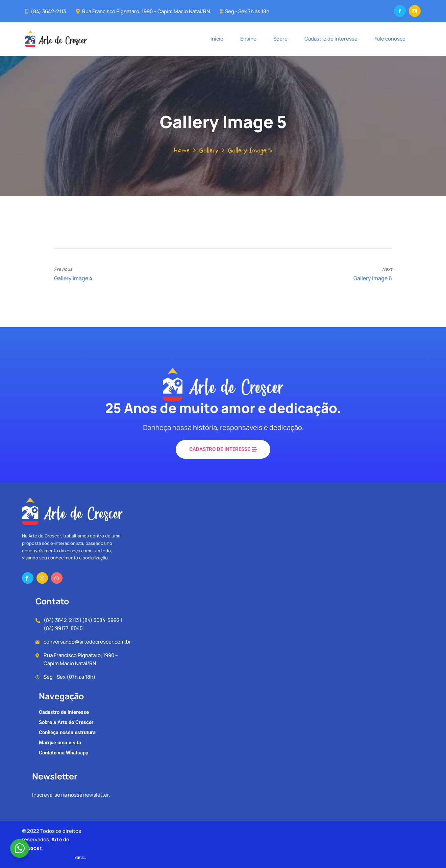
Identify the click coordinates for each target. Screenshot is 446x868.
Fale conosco (390, 39)
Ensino (248, 39)
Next (387, 269)
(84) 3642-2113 (48, 11)
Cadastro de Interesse (331, 39)
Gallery (209, 150)
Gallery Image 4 (73, 278)
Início (217, 39)
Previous (63, 269)
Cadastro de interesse (64, 712)
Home (182, 150)
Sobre (280, 39)
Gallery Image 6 (373, 278)
